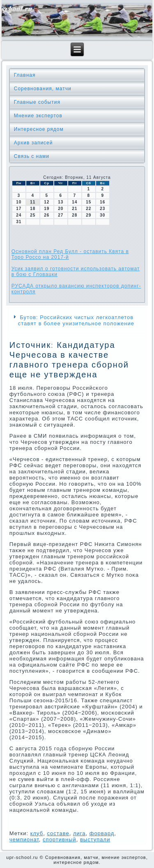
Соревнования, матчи (43, 89)
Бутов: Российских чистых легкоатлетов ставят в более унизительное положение (76, 320)
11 (33, 202)
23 (102, 209)
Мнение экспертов (38, 116)
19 (47, 209)
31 (19, 222)
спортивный (60, 839)
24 (19, 215)
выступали (95, 839)
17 (19, 209)
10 (19, 202)
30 (102, 215)
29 (88, 215)
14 (75, 202)
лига (79, 833)
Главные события (37, 102)
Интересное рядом (39, 129)
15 (88, 202)
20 (61, 209)
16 (102, 202)
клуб (37, 833)
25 (33, 215)
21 (75, 209)
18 (33, 209)
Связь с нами (32, 156)
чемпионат (24, 839)
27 (61, 215)
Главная (25, 75)
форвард (102, 833)
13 (61, 202)
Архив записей (33, 143)
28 (75, 215)
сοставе (58, 833)
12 (47, 202)
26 (47, 215)
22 (88, 209)
